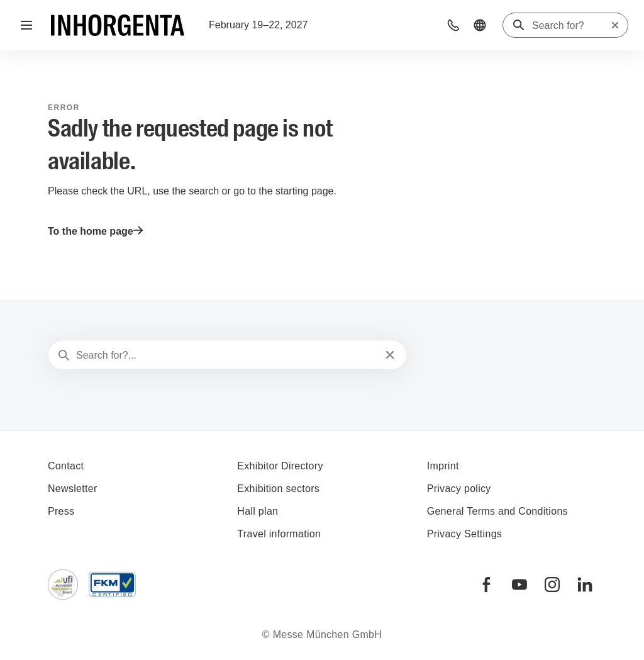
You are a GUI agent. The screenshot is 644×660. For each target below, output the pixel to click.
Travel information (279, 534)
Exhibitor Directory (280, 466)
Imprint (443, 466)
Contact (66, 466)
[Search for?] (571, 26)
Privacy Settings (465, 534)
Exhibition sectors (278, 489)
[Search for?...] (226, 355)
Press (61, 511)
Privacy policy (459, 489)
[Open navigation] (26, 25)
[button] (453, 25)
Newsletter (73, 489)
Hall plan (258, 511)
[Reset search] (615, 25)
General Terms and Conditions (497, 511)
